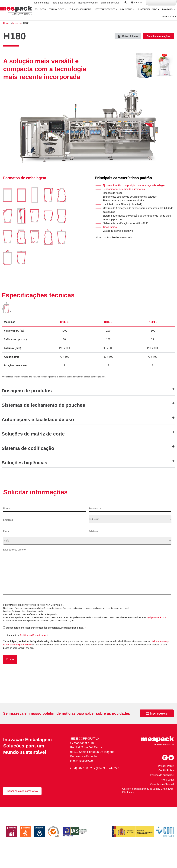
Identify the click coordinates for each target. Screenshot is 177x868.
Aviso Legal (167, 787)
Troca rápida (110, 232)
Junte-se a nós (41, 3)
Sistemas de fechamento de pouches (43, 410)
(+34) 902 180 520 (82, 776)
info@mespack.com (83, 769)
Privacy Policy (166, 774)
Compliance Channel (162, 792)
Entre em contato (110, 3)
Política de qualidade (162, 783)
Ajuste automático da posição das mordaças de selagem (134, 191)
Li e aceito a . (27, 644)
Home (6, 29)
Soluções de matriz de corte (33, 439)
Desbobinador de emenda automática (124, 194)
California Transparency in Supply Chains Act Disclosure (148, 798)
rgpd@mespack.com (156, 626)
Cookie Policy (166, 778)
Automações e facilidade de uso (38, 425)
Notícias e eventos (88, 3)
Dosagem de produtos (27, 396)
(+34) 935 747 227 (108, 776)
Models (16, 29)
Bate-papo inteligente (64, 3)
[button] (88, 394)
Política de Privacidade (33, 643)
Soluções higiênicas (24, 468)
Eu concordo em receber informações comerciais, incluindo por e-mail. (46, 636)
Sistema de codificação (28, 454)
